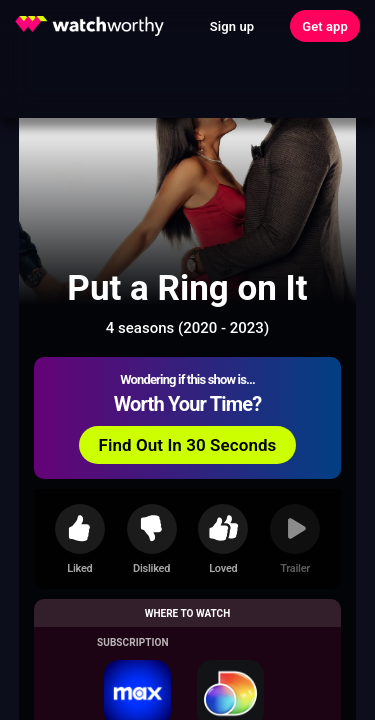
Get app (325, 26)
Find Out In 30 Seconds (188, 445)
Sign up (232, 26)
